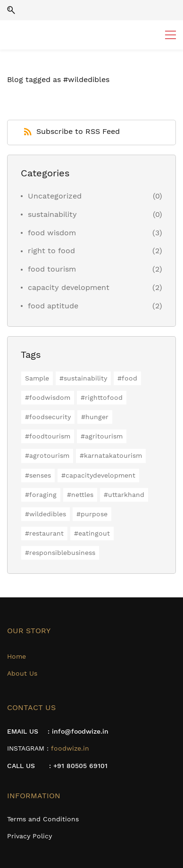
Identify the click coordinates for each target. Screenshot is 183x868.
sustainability (52, 214)
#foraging (41, 495)
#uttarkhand (124, 495)
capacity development (69, 287)
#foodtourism (48, 436)
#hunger (95, 417)
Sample (37, 378)
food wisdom (52, 233)
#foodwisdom (48, 397)
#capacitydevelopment (98, 475)
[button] (11, 10)
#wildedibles (46, 514)
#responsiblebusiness (60, 553)
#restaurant (44, 533)
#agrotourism (47, 455)
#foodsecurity (48, 417)
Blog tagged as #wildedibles (58, 79)
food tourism (52, 269)
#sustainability (83, 378)
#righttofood (102, 397)
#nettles (80, 495)
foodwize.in (70, 748)
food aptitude (53, 306)
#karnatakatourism (111, 455)
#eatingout (92, 533)
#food (127, 378)
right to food (51, 251)
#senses (38, 475)
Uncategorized (55, 196)
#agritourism (102, 436)
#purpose (92, 514)
